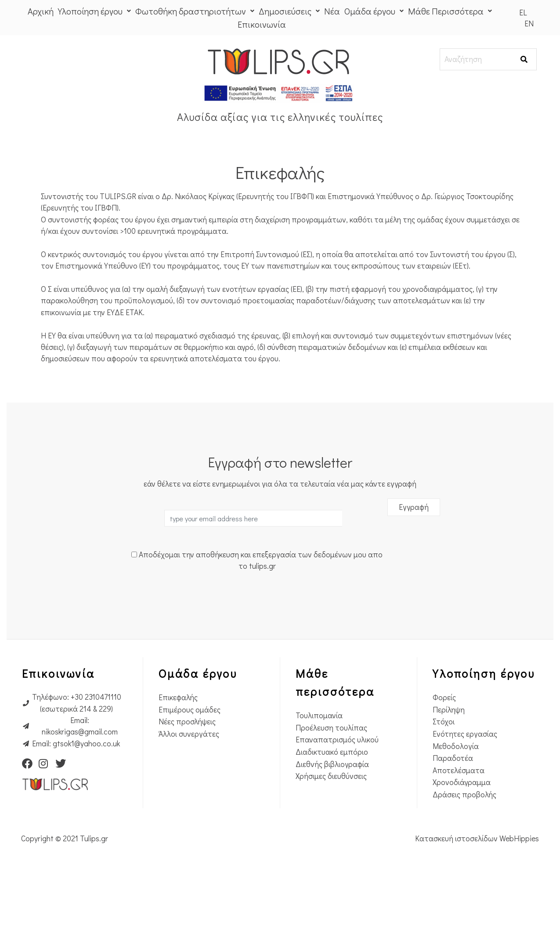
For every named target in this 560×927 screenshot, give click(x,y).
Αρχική (41, 11)
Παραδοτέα (453, 797)
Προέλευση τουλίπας (331, 766)
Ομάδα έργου (374, 11)
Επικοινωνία (262, 24)
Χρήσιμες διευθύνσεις (331, 815)
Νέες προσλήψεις (187, 760)
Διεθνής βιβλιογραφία (332, 802)
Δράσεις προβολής (464, 833)
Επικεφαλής (178, 736)
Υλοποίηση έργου (94, 11)
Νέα (332, 11)
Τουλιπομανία (319, 754)
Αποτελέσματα (459, 809)
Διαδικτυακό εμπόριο (332, 791)
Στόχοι (444, 760)
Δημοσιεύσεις (289, 11)
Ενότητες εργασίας (465, 772)
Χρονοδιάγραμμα (462, 821)
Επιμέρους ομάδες (190, 748)
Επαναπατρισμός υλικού (337, 778)
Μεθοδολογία (456, 784)
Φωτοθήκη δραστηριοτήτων (195, 11)
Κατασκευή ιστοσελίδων (457, 877)
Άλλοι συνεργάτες (189, 772)
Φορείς (444, 736)
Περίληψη (449, 748)
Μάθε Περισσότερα (450, 11)
